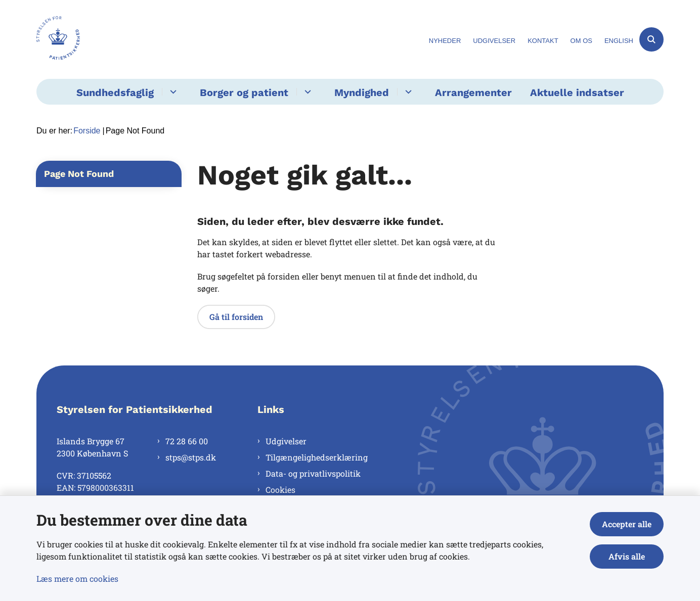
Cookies (280, 490)
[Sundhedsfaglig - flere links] (172, 92)
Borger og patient (244, 93)
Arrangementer (473, 93)
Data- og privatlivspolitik (313, 473)
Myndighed (362, 93)
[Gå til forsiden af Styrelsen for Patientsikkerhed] (58, 39)
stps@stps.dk (191, 457)
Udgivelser (286, 441)
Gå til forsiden (236, 317)
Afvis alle (627, 556)
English (619, 41)
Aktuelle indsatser (577, 93)
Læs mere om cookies (77, 579)
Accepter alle (627, 524)
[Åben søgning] (651, 39)
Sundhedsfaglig (115, 93)
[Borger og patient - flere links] (306, 92)
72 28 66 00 (187, 441)
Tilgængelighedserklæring (317, 457)
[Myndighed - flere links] (407, 92)
